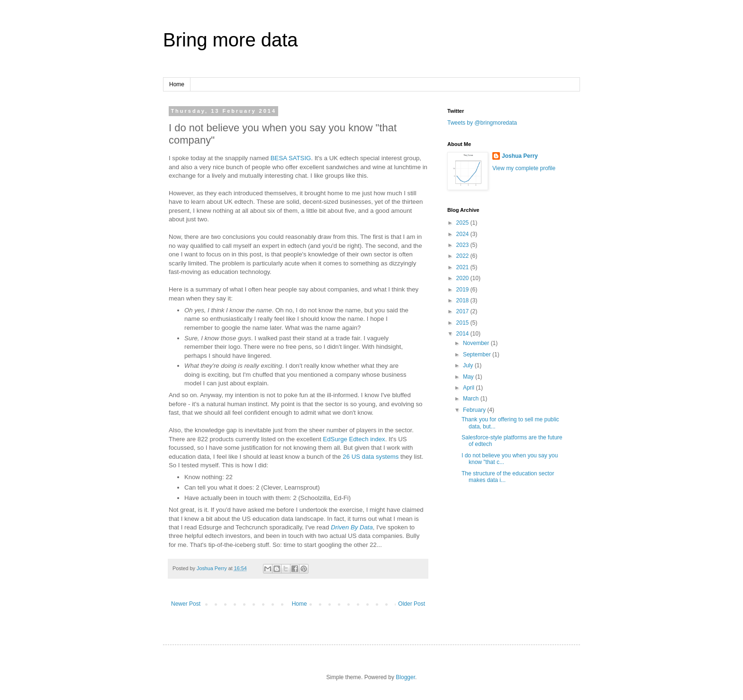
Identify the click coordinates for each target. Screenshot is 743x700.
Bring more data (231, 40)
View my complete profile (524, 168)
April (469, 388)
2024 (463, 234)
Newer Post (186, 604)
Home (177, 84)
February (475, 410)
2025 (463, 223)
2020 (463, 278)
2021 (463, 267)
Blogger (405, 677)
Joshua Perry (520, 156)
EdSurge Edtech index (354, 439)
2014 (463, 334)
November (477, 343)
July (469, 365)
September (478, 355)
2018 (463, 300)
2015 (463, 323)
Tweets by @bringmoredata (482, 123)
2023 (463, 245)
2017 (463, 311)
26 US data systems (371, 457)
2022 (463, 256)
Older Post (412, 604)
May (469, 377)
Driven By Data (352, 527)
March (472, 399)
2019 (463, 290)
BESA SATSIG (291, 158)
